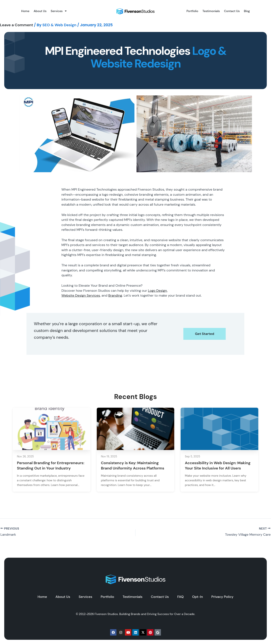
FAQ (180, 597)
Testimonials (211, 11)
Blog (247, 11)
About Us (40, 11)
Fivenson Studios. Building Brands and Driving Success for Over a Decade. (145, 614)
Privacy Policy (222, 597)
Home (25, 11)
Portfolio (192, 11)
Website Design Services (81, 295)
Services (59, 11)
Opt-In (197, 597)
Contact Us (232, 11)
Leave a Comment (17, 25)
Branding (115, 295)
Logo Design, (158, 291)
